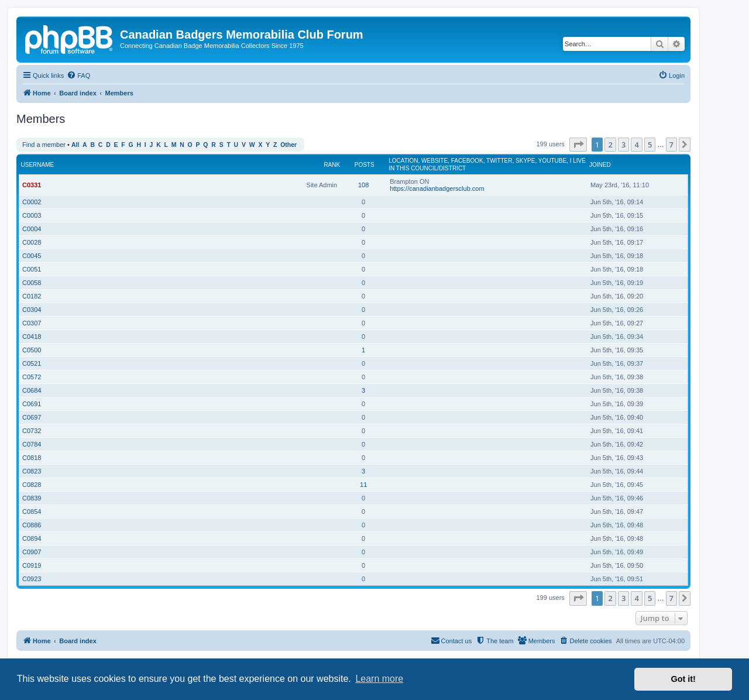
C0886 (32, 525)
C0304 (32, 310)
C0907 (32, 552)
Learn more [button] (379, 679)
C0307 (32, 323)
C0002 (32, 202)
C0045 (32, 256)
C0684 (32, 390)
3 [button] (623, 145)
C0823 (32, 471)
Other (288, 145)
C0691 (32, 404)
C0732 (32, 431)
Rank (332, 165)
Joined (600, 165)
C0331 (32, 185)
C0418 (32, 337)
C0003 (32, 215)
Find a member (44, 145)
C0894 (32, 538)
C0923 (32, 579)
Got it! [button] (683, 679)
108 (363, 185)
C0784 (32, 444)
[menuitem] (78, 76)
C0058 (32, 283)
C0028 (32, 242)
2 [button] (610, 145)
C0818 (32, 458)
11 (363, 485)
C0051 (32, 269)
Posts (365, 165)
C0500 (32, 350)
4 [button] (636, 145)
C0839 (32, 498)
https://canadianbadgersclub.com (437, 188)
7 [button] (671, 145)
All (75, 145)
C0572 (32, 377)
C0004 (32, 229)
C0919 (32, 565)
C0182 (32, 296)
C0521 (32, 363)
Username (38, 165)
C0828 (32, 485)
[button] (578, 145)
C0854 (32, 512)
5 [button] (650, 145)
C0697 (32, 417)
